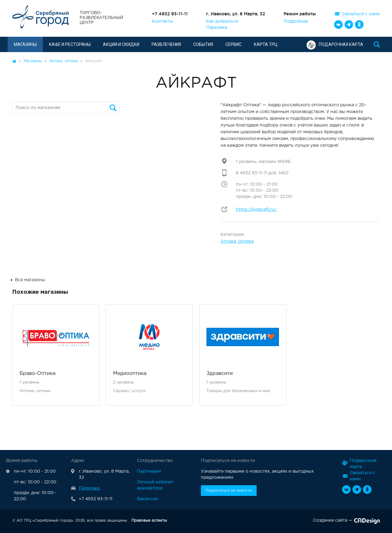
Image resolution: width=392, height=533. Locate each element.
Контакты (162, 21)
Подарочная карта (335, 44)
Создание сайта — (346, 522)
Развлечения (166, 44)
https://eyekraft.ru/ (256, 210)
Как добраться (222, 21)
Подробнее (296, 21)
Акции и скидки (121, 44)
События (203, 44)
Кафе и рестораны (70, 44)
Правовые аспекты (149, 521)
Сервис (234, 44)
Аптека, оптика (237, 241)
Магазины (25, 44)
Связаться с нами (361, 14)
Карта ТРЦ (266, 44)
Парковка (217, 28)
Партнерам (149, 471)
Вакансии (147, 499)
